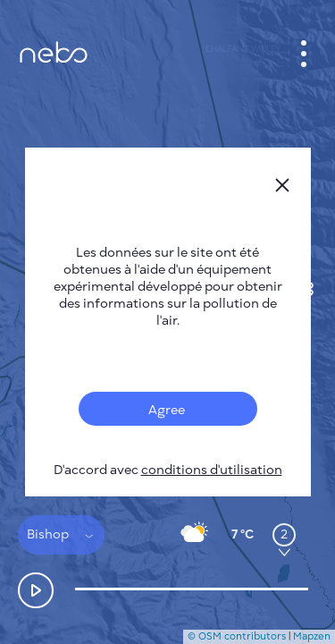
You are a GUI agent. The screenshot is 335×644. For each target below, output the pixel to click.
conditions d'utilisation (212, 470)
